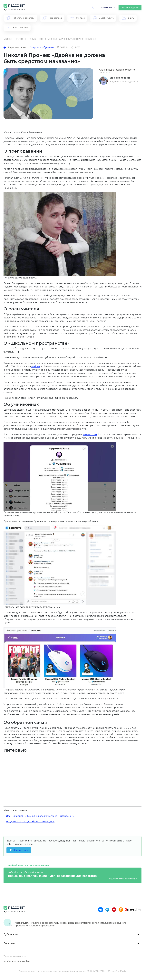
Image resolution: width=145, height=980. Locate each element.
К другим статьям (15, 47)
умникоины (90, 434)
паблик (36, 366)
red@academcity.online (17, 961)
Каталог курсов (130, 7)
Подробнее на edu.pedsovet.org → (123, 878)
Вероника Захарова (120, 78)
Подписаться (21, 850)
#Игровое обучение (42, 47)
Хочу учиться (106, 7)
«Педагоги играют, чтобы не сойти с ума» (30, 822)
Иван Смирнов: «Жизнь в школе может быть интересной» (40, 816)
